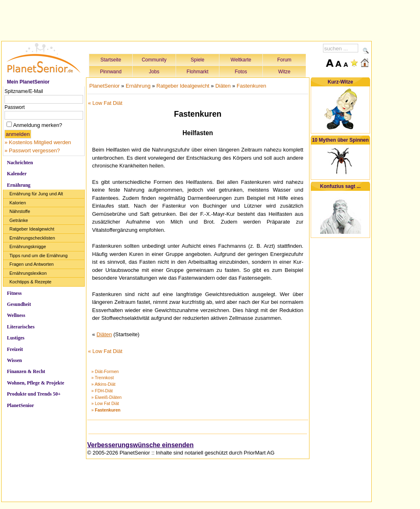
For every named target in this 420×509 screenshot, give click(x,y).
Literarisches (21, 327)
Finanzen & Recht (26, 371)
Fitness (14, 293)
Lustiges (16, 338)
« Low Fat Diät (105, 103)
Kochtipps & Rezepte (30, 282)
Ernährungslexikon (28, 273)
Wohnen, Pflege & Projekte (36, 383)
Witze (285, 72)
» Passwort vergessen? (32, 150)
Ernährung (19, 185)
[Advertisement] (187, 19)
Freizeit (15, 349)
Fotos (241, 72)
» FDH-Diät (102, 391)
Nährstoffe (20, 211)
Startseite (111, 60)
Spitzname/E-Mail (24, 91)
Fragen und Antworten (32, 264)
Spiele (198, 60)
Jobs (154, 72)
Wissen (14, 360)
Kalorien (18, 203)
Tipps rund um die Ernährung (38, 256)
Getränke (19, 220)
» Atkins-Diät (103, 384)
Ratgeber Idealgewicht (32, 229)
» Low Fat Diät (105, 403)
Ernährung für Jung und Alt (36, 194)
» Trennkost (103, 378)
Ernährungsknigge (28, 247)
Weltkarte (241, 60)
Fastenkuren (251, 86)
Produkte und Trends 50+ (34, 394)
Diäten (223, 86)
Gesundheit (19, 304)
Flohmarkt (198, 72)
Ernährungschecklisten (32, 238)
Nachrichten (20, 163)
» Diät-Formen (105, 371)
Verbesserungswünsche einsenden (140, 445)
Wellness (16, 315)
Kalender (17, 174)
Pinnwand (111, 72)
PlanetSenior (20, 405)
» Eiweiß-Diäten (106, 397)
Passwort (15, 107)
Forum (284, 60)
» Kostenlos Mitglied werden (38, 142)
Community (154, 60)
